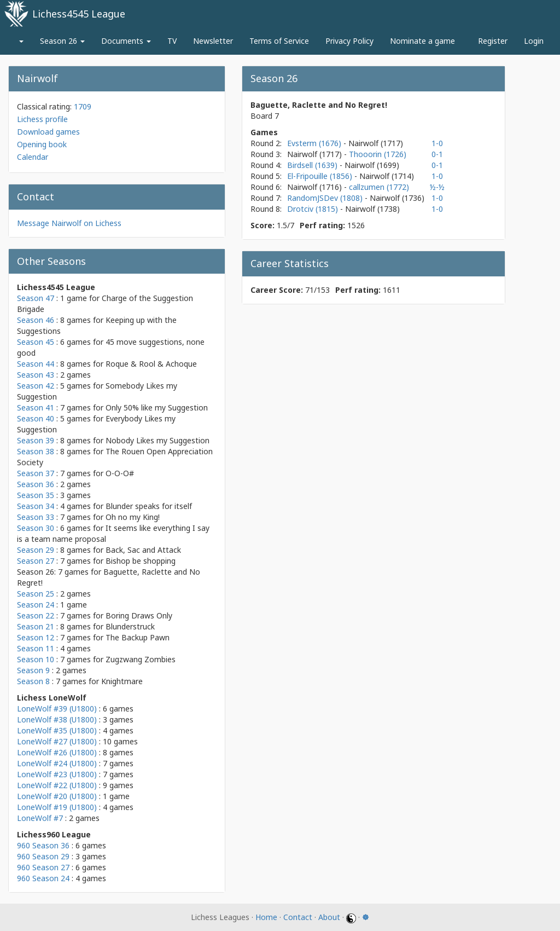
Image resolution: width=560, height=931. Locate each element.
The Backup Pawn (138, 637)
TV (172, 41)
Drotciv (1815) (314, 209)
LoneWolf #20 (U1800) (57, 796)
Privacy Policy (349, 41)
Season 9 (33, 670)
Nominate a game (422, 41)
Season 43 (36, 375)
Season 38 (36, 451)
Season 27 (36, 561)
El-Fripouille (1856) (321, 176)
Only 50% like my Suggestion (157, 407)
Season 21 (36, 626)
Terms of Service (279, 41)
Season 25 (36, 594)
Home (266, 917)
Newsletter (213, 41)
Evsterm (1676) (315, 143)
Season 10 (36, 659)
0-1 (437, 154)
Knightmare (122, 681)
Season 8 (33, 681)
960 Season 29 (43, 856)
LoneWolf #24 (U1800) (57, 763)
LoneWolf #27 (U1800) (57, 741)
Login (534, 41)
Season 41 (36, 407)
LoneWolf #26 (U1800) (57, 752)
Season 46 (36, 320)
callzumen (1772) (379, 187)
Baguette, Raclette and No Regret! (319, 105)
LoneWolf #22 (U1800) (57, 785)
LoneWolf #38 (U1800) (57, 719)
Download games (48, 132)
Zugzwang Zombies (141, 659)
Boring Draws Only (139, 615)
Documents (126, 41)
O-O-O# (120, 473)
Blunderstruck (130, 626)
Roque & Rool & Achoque (151, 364)
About (329, 917)
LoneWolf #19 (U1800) (57, 807)
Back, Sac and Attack (143, 550)
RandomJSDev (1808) (326, 198)
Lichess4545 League (79, 14)
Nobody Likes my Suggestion (157, 440)
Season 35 (36, 495)
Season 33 (36, 517)
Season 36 (36, 484)
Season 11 (36, 648)
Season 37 (36, 473)
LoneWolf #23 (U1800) (57, 774)
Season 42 (36, 386)
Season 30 (36, 528)
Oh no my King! (133, 517)
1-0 (437, 143)
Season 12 (36, 637)
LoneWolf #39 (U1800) (57, 709)
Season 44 (36, 364)
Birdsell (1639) (313, 165)
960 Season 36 (43, 845)
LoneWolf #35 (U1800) (57, 730)
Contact (298, 917)
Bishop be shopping (141, 561)
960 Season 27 (43, 867)
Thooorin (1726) (378, 154)
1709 (83, 106)
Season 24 (36, 605)
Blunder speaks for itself (149, 506)
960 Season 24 (43, 878)
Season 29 (36, 550)
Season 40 (36, 418)
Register (493, 41)
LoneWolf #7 (40, 818)
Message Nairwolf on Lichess (69, 223)
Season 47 (36, 298)
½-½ (437, 187)
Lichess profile (42, 119)
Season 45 (36, 342)
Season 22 (36, 615)
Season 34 (36, 506)
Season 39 (36, 440)
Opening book (42, 144)
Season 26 (62, 41)
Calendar (33, 157)
